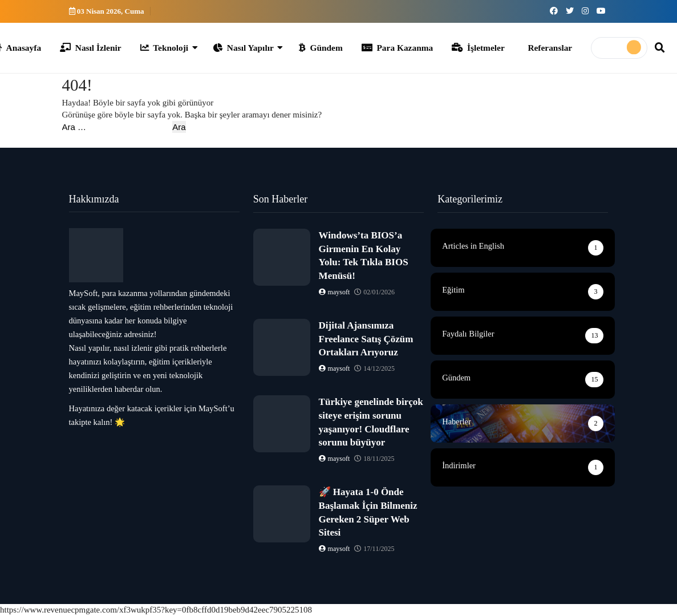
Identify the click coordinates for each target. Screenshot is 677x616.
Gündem (321, 48)
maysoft (335, 292)
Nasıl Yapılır (244, 48)
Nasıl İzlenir (90, 48)
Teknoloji (165, 48)
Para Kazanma (397, 48)
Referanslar (550, 48)
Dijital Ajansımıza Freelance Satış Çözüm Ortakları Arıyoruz (366, 339)
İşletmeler (478, 48)
